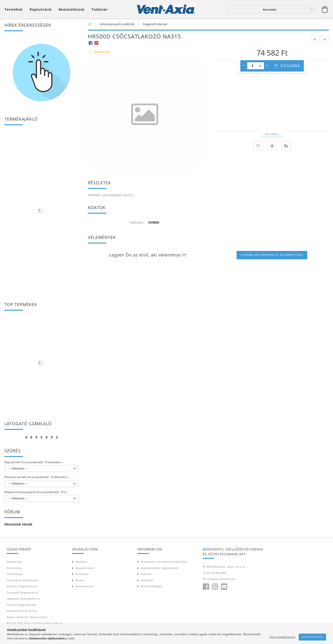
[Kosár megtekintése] (325, 9)
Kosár (80, 580)
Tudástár (100, 9)
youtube (224, 587)
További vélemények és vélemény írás (272, 255)
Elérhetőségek (152, 586)
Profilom (82, 574)
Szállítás (147, 580)
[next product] (325, 39)
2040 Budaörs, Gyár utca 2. (226, 567)
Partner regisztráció (22, 586)
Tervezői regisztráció (22, 592)
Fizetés (146, 574)
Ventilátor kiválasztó (22, 580)
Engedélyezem (312, 637)
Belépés (82, 562)
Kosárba (290, 66)
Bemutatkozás (72, 9)
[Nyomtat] (272, 146)
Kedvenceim (85, 586)
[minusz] (244, 66)
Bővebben (272, 134)
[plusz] (267, 66)
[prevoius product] (315, 39)
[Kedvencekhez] (258, 146)
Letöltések (15, 574)
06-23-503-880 (217, 573)
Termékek (14, 568)
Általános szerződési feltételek (164, 562)
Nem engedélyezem (283, 637)
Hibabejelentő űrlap (22, 611)
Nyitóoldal (14, 562)
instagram (215, 587)
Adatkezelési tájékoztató (160, 568)
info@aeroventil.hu (221, 579)
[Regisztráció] (41, 9)
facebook (206, 587)
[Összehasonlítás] (286, 146)
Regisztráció (85, 568)
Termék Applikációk (22, 605)
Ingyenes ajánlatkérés (23, 599)
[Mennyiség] (252, 66)
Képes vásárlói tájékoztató (27, 617)
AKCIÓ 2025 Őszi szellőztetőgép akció (35, 623)
